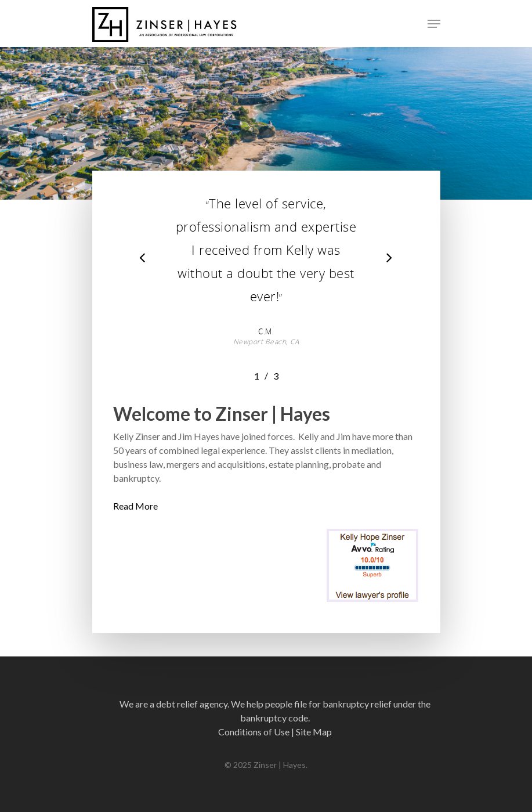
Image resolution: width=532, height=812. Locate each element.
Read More (135, 506)
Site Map (314, 732)
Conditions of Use (254, 732)
